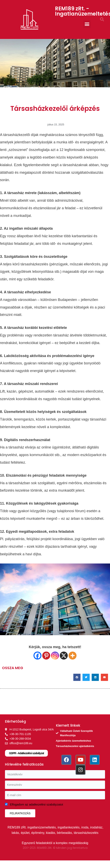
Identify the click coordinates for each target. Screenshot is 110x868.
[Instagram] (55, 656)
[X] (64, 656)
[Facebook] (37, 656)
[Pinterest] (46, 656)
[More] (73, 656)
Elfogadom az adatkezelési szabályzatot (37, 804)
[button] (87, 24)
